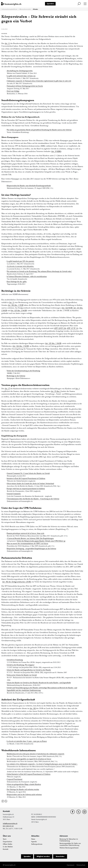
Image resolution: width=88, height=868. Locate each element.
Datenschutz (81, 865)
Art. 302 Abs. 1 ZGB (16, 305)
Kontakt (6, 849)
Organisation (7, 842)
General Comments (14, 494)
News (33, 839)
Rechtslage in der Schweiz (16, 376)
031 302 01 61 (8, 826)
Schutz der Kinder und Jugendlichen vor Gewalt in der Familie (29, 670)
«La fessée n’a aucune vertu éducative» (20, 266)
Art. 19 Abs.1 (56, 391)
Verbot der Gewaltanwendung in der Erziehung (23, 371)
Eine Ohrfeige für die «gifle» (17, 282)
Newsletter (60, 856)
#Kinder (35, 9)
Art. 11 (7, 43)
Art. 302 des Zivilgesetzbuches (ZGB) (17, 582)
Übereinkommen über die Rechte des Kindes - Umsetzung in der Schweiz (33, 499)
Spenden (50, 4)
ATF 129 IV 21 (60, 328)
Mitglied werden (43, 856)
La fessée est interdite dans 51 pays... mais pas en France (27, 741)
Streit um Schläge (13, 91)
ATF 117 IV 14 (72, 328)
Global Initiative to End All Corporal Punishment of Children (29, 774)
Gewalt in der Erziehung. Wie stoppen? (21, 665)
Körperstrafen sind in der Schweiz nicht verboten (24, 794)
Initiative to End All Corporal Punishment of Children (26, 478)
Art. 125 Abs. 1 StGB (53, 343)
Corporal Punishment (15, 779)
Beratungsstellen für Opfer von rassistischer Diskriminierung (70, 844)
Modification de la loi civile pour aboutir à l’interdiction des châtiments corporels (36, 754)
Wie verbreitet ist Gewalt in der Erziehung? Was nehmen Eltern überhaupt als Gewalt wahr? (39, 271)
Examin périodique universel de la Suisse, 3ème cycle (25, 533)
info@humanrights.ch (10, 824)
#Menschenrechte (25, 9)
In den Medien (8, 847)
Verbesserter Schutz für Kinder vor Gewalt (22, 675)
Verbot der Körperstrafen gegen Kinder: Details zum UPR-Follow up (41, 541)
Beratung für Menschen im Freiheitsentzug (69, 840)
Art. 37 (7, 389)
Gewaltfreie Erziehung (15, 660)
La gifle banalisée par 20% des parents (20, 261)
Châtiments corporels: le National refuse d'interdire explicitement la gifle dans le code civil (39, 81)
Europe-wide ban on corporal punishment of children (26, 489)
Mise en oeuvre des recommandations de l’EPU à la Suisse (27, 543)
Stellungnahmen (37, 844)
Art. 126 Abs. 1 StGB (21, 346)
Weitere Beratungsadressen (69, 848)
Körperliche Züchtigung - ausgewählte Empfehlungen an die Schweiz (31, 549)
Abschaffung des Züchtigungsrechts (20, 71)
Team (5, 839)
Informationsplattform (10, 9)
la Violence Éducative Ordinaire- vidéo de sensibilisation (27, 276)
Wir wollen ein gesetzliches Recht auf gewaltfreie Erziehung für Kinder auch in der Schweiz (39, 130)
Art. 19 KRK (56, 151)
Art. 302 (33, 708)
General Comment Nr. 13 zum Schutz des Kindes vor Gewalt (28, 473)
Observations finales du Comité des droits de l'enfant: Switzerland (30, 483)
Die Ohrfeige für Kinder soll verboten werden (23, 789)
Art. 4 (77, 389)
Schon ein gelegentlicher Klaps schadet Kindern (24, 784)
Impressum (71, 865)
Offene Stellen (8, 844)
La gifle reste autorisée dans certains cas (21, 76)
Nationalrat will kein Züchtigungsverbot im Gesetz (25, 86)
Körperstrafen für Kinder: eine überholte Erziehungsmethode (29, 186)
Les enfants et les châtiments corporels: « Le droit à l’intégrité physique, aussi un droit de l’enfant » (42, 764)
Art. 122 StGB (67, 308)
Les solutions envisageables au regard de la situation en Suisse (29, 759)
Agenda (34, 842)
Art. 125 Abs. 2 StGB (19, 310)
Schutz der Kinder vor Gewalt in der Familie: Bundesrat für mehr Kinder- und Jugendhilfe (39, 683)
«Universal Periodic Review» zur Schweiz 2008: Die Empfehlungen (30, 538)
